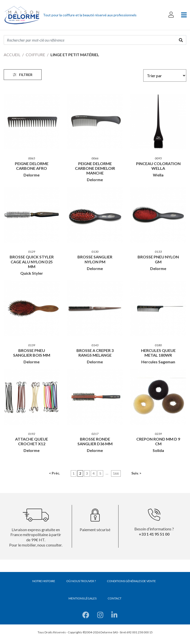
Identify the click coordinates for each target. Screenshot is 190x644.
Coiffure (35, 55)
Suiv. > (136, 473)
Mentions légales (83, 598)
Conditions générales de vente (131, 581)
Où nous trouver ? (81, 581)
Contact (115, 598)
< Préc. (54, 473)
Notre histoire (44, 581)
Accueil (12, 55)
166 (116, 473)
